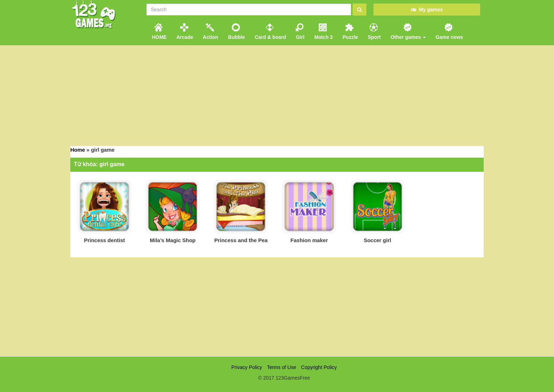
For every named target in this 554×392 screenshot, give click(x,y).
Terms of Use (282, 367)
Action (210, 32)
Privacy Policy (247, 367)
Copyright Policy (319, 367)
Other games (408, 32)
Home (78, 150)
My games (427, 10)
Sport (373, 32)
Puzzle (350, 32)
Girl (300, 32)
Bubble (236, 32)
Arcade (184, 32)
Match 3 (323, 32)
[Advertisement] (277, 95)
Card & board (270, 32)
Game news (449, 32)
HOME (159, 32)
